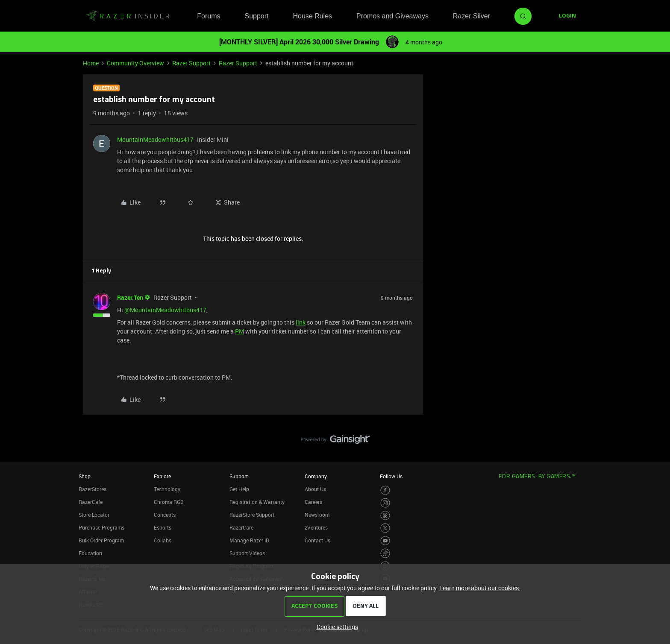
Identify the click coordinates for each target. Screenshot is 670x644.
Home (91, 63)
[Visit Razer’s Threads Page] (385, 516)
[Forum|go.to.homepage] (128, 16)
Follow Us (391, 476)
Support (256, 16)
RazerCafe (91, 502)
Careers (313, 502)
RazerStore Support (252, 515)
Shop (85, 476)
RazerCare (241, 527)
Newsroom (317, 515)
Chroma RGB (169, 502)
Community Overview (135, 63)
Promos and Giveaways (392, 16)
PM (239, 331)
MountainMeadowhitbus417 (155, 139)
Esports (163, 527)
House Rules (312, 16)
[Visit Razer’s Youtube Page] (385, 541)
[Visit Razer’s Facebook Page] (385, 490)
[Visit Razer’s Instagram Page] (385, 503)
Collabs (163, 540)
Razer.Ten (130, 297)
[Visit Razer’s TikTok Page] (385, 553)
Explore (162, 476)
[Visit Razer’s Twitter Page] (385, 528)
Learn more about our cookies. (480, 588)
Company (316, 476)
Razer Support (191, 63)
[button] (567, 16)
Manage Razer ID (249, 540)
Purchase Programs (101, 527)
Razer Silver (472, 16)
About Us (315, 489)
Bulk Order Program (101, 540)
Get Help (239, 489)
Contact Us (317, 540)
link (301, 322)
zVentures (316, 527)
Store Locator (94, 515)
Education (90, 553)
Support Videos (247, 553)
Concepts (165, 515)
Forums (209, 16)
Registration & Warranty (257, 502)
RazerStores (93, 489)
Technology (167, 489)
